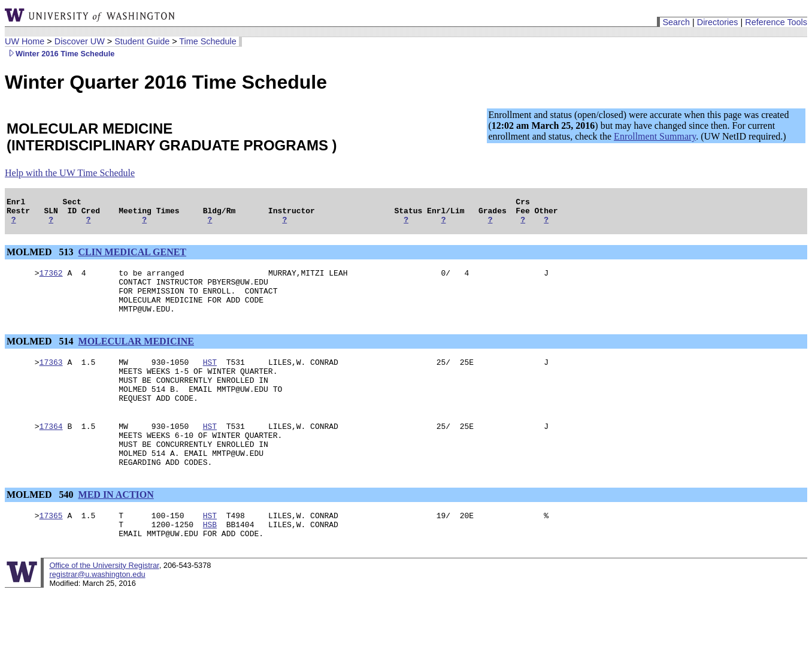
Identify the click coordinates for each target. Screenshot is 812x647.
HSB (210, 560)
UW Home (25, 41)
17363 (51, 378)
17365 (51, 549)
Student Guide (142, 41)
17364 (51, 451)
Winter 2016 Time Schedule (60, 54)
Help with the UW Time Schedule (70, 173)
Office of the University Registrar (104, 603)
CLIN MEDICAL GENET (132, 257)
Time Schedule (207, 41)
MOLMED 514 (41, 356)
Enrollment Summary (655, 136)
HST (210, 378)
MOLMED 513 (41, 257)
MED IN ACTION (116, 527)
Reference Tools (776, 22)
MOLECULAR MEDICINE (136, 356)
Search (676, 22)
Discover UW (80, 41)
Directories (718, 22)
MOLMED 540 (41, 527)
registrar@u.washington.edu (97, 612)
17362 (51, 280)
